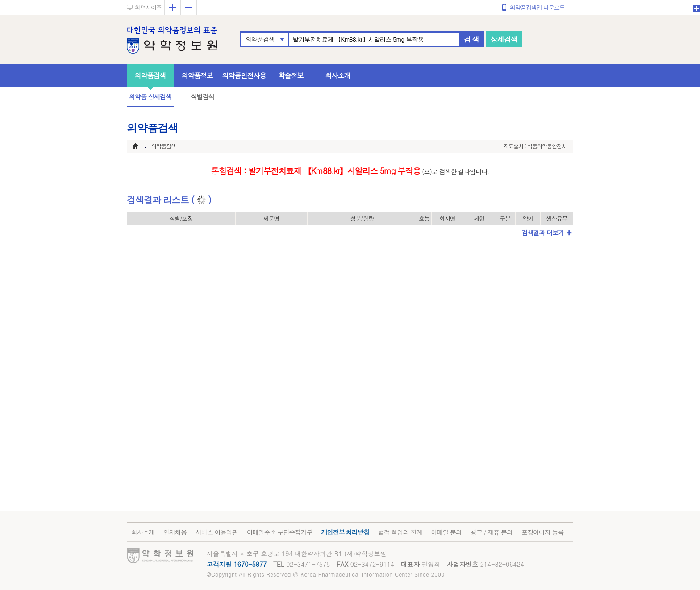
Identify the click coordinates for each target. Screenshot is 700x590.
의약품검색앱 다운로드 (537, 7)
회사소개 (338, 75)
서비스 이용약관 (217, 532)
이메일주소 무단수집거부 (280, 532)
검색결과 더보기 (543, 233)
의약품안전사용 (244, 75)
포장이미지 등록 (543, 532)
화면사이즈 (148, 7)
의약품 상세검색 (150, 96)
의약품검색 (260, 39)
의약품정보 (197, 75)
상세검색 (504, 39)
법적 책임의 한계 (400, 532)
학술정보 (291, 75)
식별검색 (202, 96)
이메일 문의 (446, 532)
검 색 (471, 39)
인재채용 (175, 532)
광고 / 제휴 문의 (492, 532)
